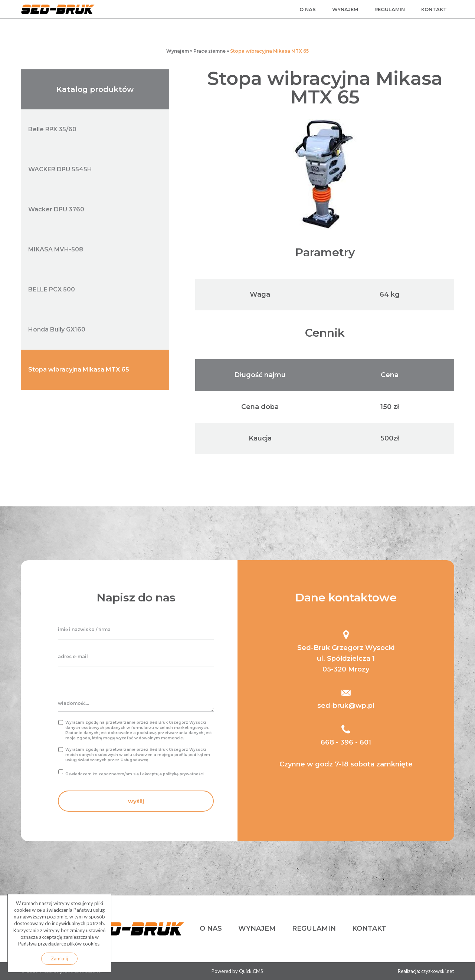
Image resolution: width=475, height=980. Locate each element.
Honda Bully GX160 (57, 329)
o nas (308, 9)
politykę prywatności (183, 774)
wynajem (345, 9)
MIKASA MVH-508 (56, 249)
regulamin (390, 9)
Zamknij (59, 958)
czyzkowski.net (438, 971)
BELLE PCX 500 (52, 289)
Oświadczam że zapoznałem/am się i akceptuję (135, 774)
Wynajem (178, 51)
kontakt (434, 9)
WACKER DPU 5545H (60, 169)
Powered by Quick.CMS (237, 971)
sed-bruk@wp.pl (346, 706)
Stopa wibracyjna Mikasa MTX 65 (269, 51)
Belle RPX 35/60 (52, 129)
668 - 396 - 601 (346, 742)
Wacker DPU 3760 (56, 209)
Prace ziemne (209, 51)
